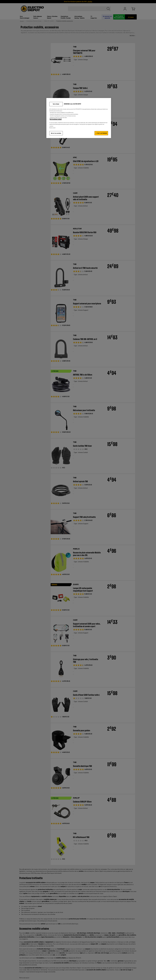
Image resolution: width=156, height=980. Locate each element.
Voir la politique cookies (56, 119)
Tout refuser (56, 104)
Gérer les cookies (56, 133)
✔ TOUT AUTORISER (101, 133)
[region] (79, 118)
